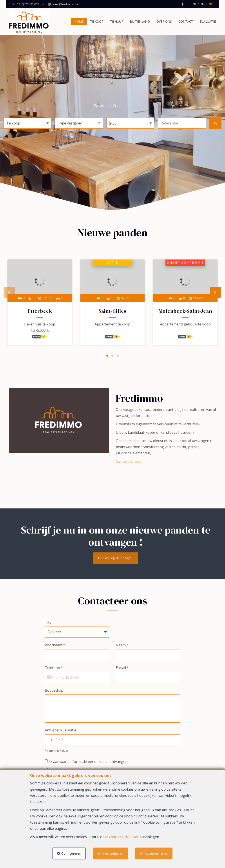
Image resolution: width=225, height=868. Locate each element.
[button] (130, 123)
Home (79, 21)
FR (194, 4)
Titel (49, 623)
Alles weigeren (113, 853)
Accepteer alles (157, 853)
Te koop (97, 21)
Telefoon (54, 668)
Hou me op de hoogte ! (116, 558)
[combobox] (50, 678)
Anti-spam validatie (61, 731)
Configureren (71, 853)
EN (202, 4)
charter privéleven (124, 837)
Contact (186, 21)
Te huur (117, 21)
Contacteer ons (128, 462)
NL (211, 4)
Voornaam (55, 645)
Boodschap (54, 691)
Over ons (164, 21)
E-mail (122, 668)
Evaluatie (208, 21)
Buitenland (140, 21)
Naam (122, 645)
